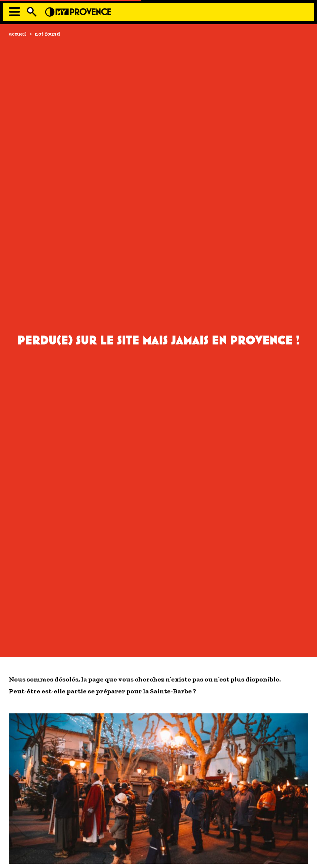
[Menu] (14, 12)
